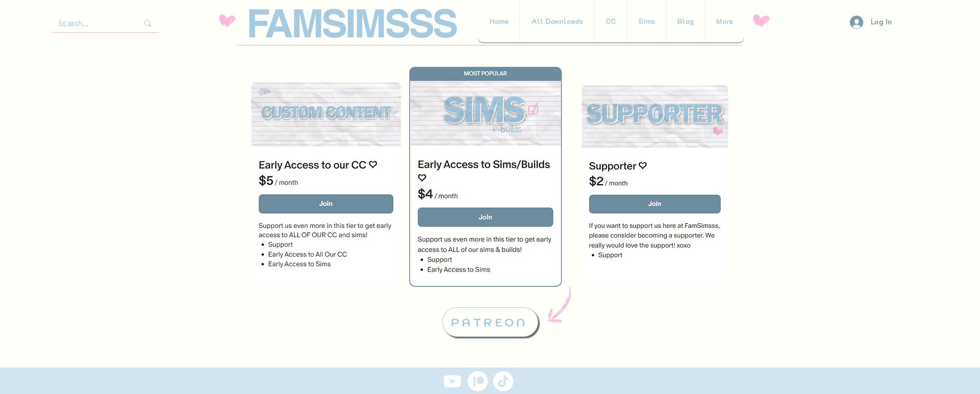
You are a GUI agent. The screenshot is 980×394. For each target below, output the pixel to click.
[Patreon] (478, 381)
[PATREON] (490, 322)
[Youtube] (452, 381)
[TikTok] (503, 381)
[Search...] (87, 24)
